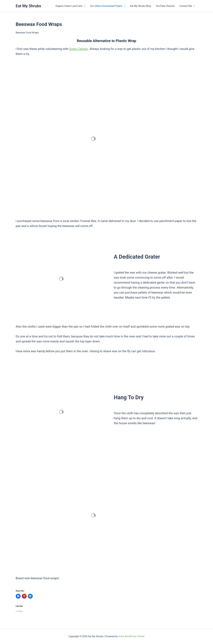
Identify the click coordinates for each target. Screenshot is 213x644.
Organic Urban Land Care (70, 6)
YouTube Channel (165, 6)
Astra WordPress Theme (131, 636)
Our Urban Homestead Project (108, 6)
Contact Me (187, 6)
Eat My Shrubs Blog (140, 6)
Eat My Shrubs (28, 6)
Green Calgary (79, 49)
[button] (84, 6)
